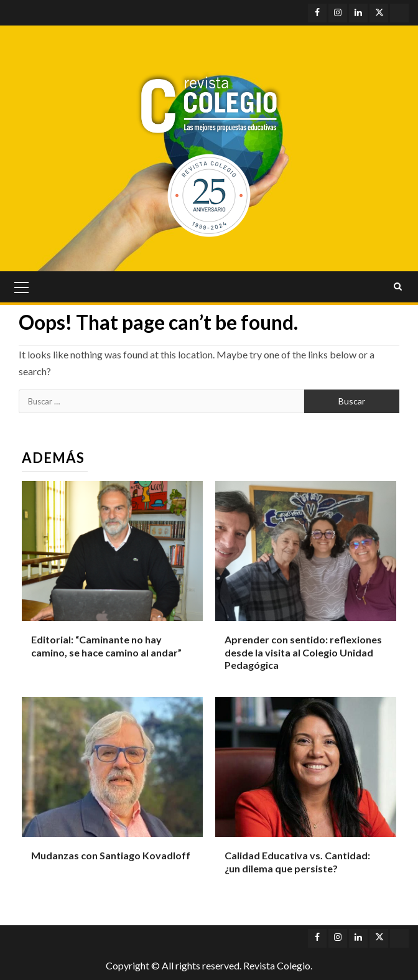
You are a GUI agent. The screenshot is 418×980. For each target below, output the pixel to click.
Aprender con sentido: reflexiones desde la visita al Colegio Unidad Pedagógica (303, 652)
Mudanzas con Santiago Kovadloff (111, 855)
